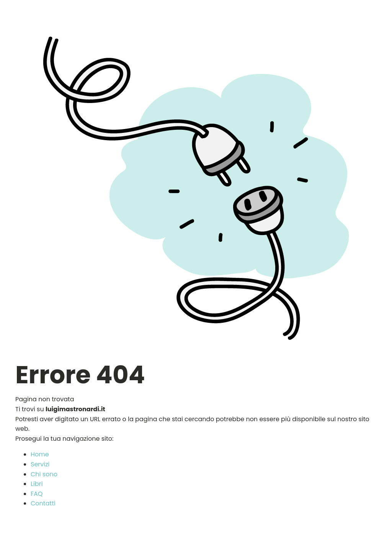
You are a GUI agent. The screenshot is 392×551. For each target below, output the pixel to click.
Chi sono (44, 474)
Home (40, 454)
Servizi (40, 464)
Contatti (43, 503)
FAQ (37, 494)
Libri (37, 484)
